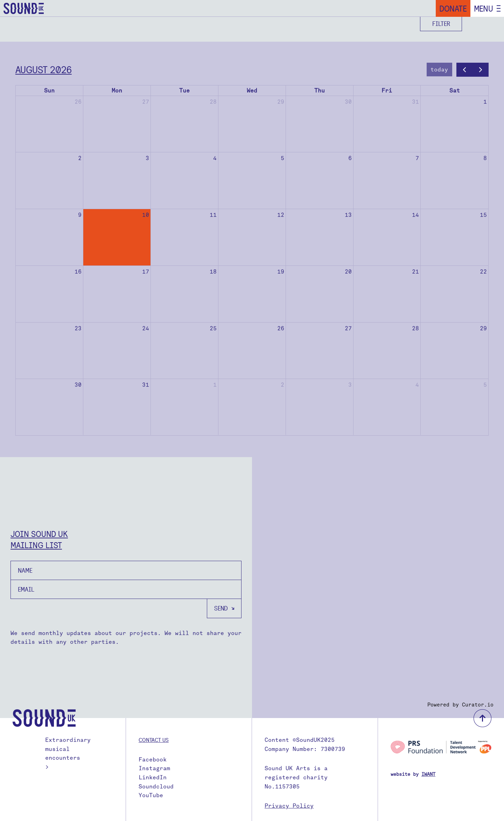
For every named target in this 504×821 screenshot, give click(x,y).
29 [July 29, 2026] (281, 102)
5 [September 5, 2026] (485, 385)
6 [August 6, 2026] (350, 158)
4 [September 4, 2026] (417, 385)
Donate (453, 8)
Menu (484, 8)
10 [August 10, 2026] (146, 215)
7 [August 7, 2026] (417, 158)
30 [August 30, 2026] (78, 385)
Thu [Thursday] (320, 91)
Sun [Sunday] (49, 91)
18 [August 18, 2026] (213, 272)
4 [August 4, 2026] (215, 158)
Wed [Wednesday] (252, 91)
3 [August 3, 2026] (147, 158)
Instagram (154, 768)
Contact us (154, 740)
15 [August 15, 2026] (483, 215)
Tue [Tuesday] (184, 91)
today (439, 70)
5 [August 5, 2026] (282, 158)
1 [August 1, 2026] (485, 102)
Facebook (153, 760)
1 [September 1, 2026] (215, 385)
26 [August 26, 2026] (281, 328)
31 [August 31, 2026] (146, 385)
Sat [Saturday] (455, 91)
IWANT (428, 774)
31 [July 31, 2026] (415, 102)
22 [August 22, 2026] (483, 272)
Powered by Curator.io (460, 705)
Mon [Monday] (117, 91)
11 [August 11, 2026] (213, 215)
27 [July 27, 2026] (146, 102)
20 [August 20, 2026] (348, 272)
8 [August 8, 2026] (485, 158)
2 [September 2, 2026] (282, 385)
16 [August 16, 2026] (78, 272)
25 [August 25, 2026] (213, 328)
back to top (482, 718)
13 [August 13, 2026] (348, 215)
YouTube (151, 795)
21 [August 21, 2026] (415, 272)
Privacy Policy (289, 806)
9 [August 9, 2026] (80, 215)
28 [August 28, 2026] (415, 328)
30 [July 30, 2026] (348, 102)
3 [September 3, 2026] (350, 385)
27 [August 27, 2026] (348, 328)
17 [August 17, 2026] (146, 272)
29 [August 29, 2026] (483, 328)
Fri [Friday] (387, 91)
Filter (441, 24)
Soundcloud (156, 786)
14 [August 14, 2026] (415, 215)
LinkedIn (153, 777)
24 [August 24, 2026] (146, 328)
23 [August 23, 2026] (78, 328)
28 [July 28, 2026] (213, 102)
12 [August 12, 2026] (281, 215)
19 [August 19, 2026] (281, 272)
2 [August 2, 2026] (80, 158)
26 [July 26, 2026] (78, 102)
